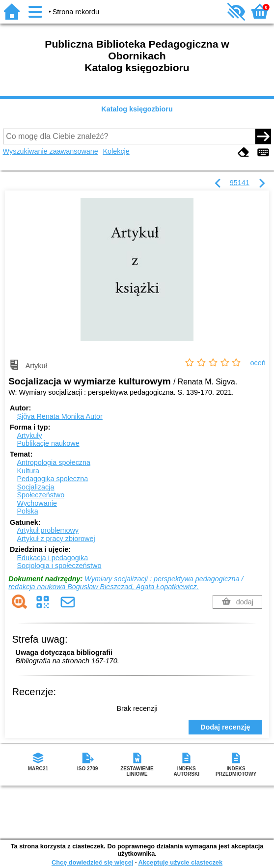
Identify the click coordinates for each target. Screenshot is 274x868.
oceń (258, 363)
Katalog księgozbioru (137, 109)
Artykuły (29, 435)
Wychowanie (37, 503)
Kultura (28, 471)
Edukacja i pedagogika (52, 558)
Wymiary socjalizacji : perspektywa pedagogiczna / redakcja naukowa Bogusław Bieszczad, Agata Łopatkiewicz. (126, 583)
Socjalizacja (35, 487)
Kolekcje (116, 151)
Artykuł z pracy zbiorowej (56, 539)
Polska (27, 511)
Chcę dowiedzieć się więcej (92, 862)
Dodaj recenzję (225, 727)
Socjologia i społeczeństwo (59, 566)
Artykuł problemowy (48, 530)
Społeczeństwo (41, 495)
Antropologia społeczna (54, 462)
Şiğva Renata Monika (59, 416)
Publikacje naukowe (48, 443)
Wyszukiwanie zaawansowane (51, 151)
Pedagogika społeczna (52, 479)
